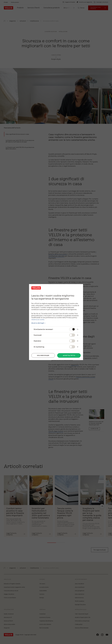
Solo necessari (43, 355)
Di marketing (39, 347)
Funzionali (38, 335)
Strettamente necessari (43, 329)
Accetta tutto (69, 355)
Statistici (37, 341)
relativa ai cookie (38, 320)
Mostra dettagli (38, 323)
